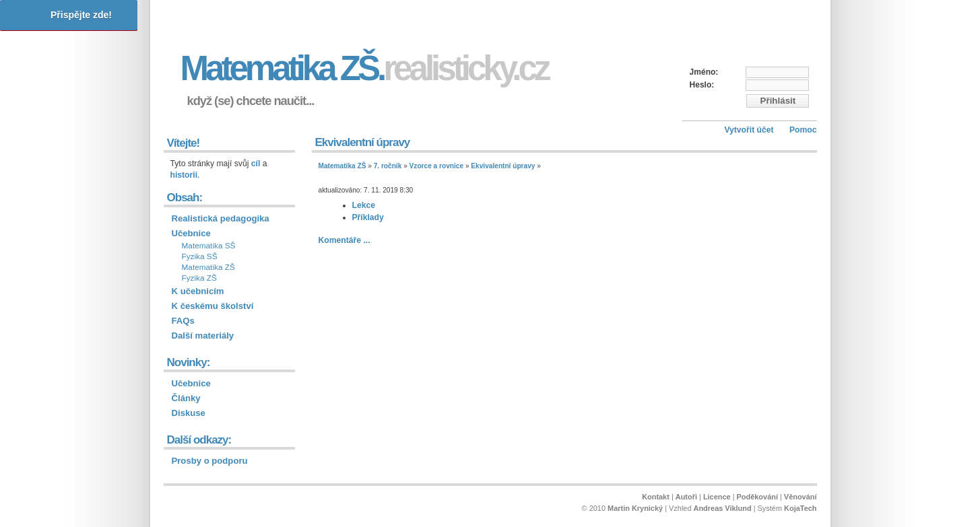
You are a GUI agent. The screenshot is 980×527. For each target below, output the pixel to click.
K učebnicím (198, 291)
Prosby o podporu (210, 461)
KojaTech (800, 508)
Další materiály (203, 336)
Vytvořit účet (749, 130)
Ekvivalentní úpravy (503, 166)
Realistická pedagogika (221, 218)
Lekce (364, 205)
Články (186, 398)
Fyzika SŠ (200, 256)
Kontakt (656, 497)
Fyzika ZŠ (199, 278)
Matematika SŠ (209, 246)
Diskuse (189, 413)
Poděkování (757, 497)
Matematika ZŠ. (364, 68)
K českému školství (213, 306)
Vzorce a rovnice (436, 166)
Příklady (368, 217)
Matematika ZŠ (342, 166)
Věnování (801, 497)
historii (184, 175)
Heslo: (702, 85)
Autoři (686, 497)
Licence (717, 497)
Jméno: (704, 72)
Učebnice (191, 233)
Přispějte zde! (81, 15)
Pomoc (803, 130)
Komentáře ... (345, 240)
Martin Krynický (635, 508)
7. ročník (388, 166)
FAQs (183, 321)
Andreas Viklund (723, 508)
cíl (256, 164)
